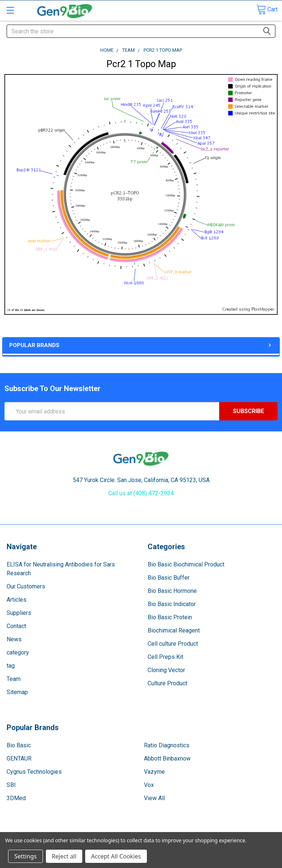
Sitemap (17, 692)
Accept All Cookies (116, 856)
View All (154, 798)
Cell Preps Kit (165, 657)
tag (11, 666)
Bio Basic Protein (170, 617)
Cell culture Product (173, 644)
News (14, 639)
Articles (17, 600)
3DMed (16, 798)
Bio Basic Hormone (172, 591)
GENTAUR (19, 758)
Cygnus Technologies (34, 772)
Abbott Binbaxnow (167, 758)
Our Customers (26, 586)
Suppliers (19, 613)
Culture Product (167, 683)
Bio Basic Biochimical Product (186, 564)
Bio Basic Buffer (169, 578)
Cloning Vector (166, 670)
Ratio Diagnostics (167, 745)
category (18, 652)
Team (14, 679)
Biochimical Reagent (174, 630)
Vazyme (154, 772)
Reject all (64, 856)
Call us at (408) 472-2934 (141, 493)
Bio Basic (19, 745)
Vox (149, 785)
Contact (16, 626)
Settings (26, 856)
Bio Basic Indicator (172, 604)
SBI (11, 785)
